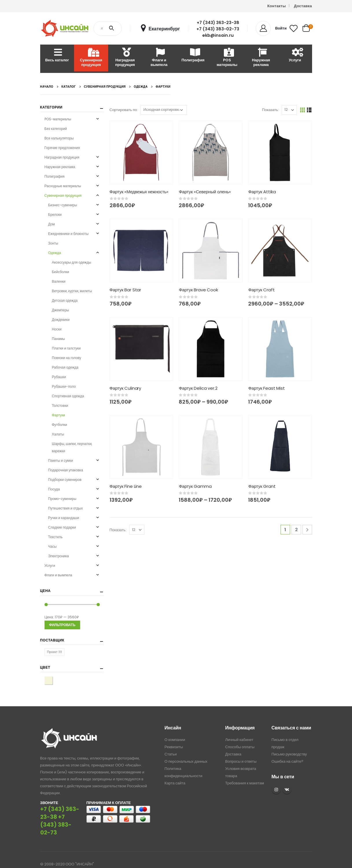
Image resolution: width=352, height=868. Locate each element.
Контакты (277, 6)
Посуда (54, 489)
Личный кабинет (239, 731)
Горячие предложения (62, 148)
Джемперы (60, 310)
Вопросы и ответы (241, 752)
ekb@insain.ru (218, 35)
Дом (51, 224)
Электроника (58, 556)
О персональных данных (186, 752)
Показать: (270, 110)
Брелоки (55, 215)
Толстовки (60, 406)
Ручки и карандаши (63, 518)
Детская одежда (65, 300)
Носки (57, 329)
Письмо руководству (289, 745)
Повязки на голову (66, 358)
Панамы (58, 339)
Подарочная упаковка (66, 470)
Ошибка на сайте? (287, 752)
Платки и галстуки (66, 348)
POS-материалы (58, 119)
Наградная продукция (125, 58)
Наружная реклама (261, 58)
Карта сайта (175, 774)
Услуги (295, 55)
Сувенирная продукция (91, 58)
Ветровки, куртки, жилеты (72, 291)
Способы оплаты (240, 738)
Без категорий (56, 129)
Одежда (54, 253)
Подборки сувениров (65, 480)
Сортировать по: (124, 110)
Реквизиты (174, 738)
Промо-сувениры (62, 499)
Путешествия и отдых (65, 508)
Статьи (171, 745)
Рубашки (59, 377)
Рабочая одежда (65, 367)
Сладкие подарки (62, 527)
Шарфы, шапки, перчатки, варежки (72, 447)
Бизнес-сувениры (62, 205)
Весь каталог (57, 55)
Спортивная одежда (68, 396)
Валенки (59, 281)
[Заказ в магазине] (164, 110)
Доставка (303, 6)
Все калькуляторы (59, 138)
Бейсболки (60, 272)
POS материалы (227, 58)
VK (287, 781)
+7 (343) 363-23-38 (218, 23)
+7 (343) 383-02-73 (218, 29)
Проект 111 (55, 652)
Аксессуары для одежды (71, 262)
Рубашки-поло (64, 386)
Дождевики (61, 320)
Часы (52, 546)
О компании (175, 731)
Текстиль (55, 537)
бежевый (52, 680)
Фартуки (58, 415)
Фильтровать (62, 625)
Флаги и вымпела (159, 58)
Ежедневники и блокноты (68, 234)
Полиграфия (193, 55)
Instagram (276, 781)
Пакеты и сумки (60, 460)
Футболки (59, 425)
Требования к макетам (245, 774)
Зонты (53, 243)
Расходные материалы (329, 58)
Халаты (58, 434)
